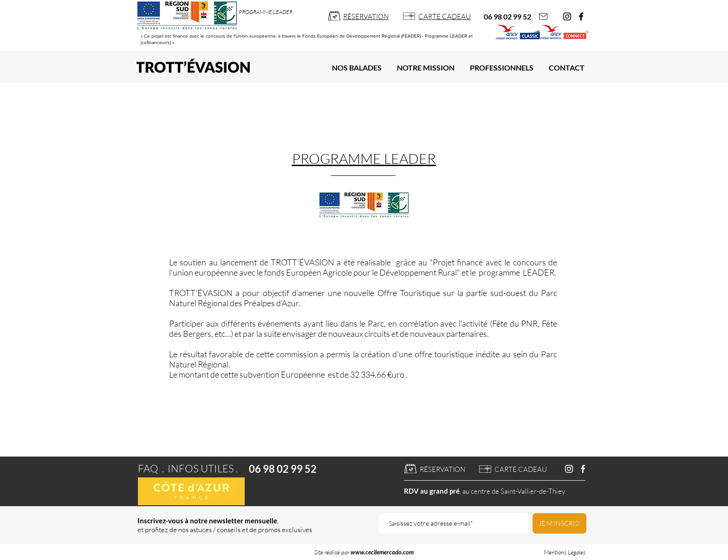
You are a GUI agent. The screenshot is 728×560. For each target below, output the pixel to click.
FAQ (148, 468)
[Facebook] (581, 16)
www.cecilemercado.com (382, 552)
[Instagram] (567, 16)
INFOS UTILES (201, 468)
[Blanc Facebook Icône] (583, 469)
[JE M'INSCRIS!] (559, 523)
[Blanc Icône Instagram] (569, 469)
